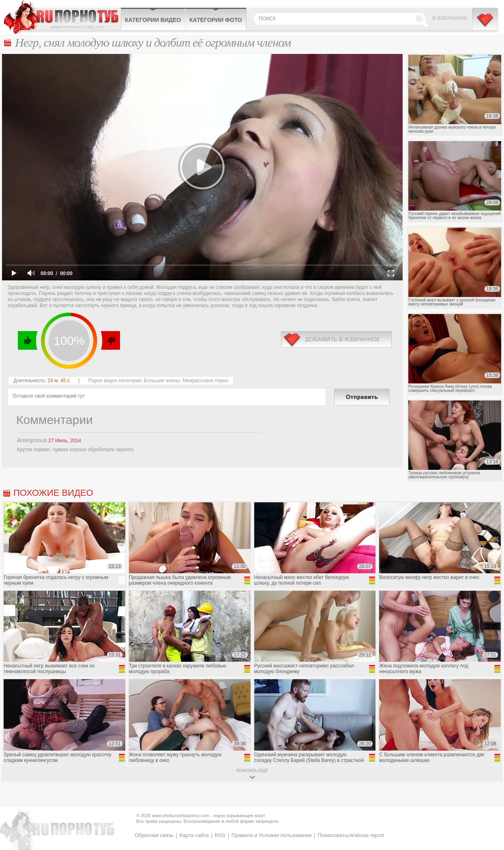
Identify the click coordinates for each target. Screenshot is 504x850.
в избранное (336, 339)
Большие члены (162, 381)
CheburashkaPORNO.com (62, 17)
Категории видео (153, 20)
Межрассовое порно (205, 381)
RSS (220, 835)
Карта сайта (194, 835)
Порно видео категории (115, 381)
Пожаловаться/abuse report (351, 835)
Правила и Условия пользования (272, 835)
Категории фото (216, 20)
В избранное (450, 18)
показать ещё (252, 771)
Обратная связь (154, 835)
